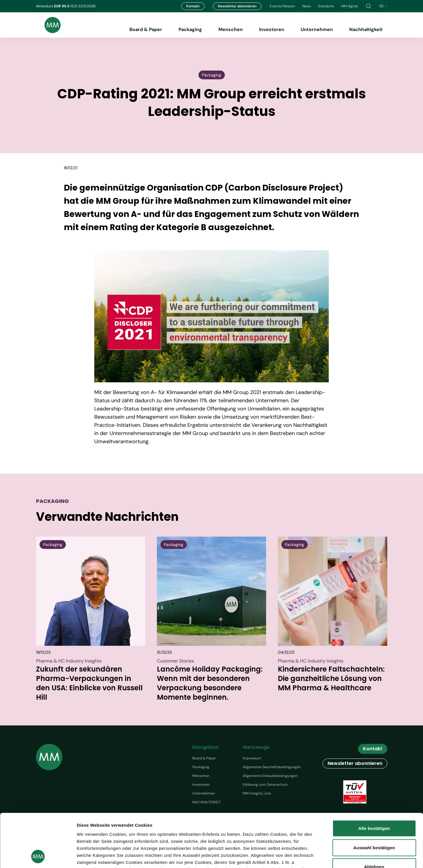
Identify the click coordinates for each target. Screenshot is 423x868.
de (383, 6)
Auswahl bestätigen (374, 798)
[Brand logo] (48, 25)
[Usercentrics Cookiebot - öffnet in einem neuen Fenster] (38, 857)
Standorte (326, 6)
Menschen (231, 29)
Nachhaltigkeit (366, 29)
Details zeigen (339, 856)
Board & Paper (146, 29)
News (306, 6)
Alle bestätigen (374, 779)
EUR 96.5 (62, 6)
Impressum (252, 758)
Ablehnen (374, 817)
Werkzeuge (256, 747)
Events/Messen (282, 6)
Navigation (205, 747)
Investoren (272, 29)
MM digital (349, 6)
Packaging (190, 29)
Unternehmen (317, 29)
